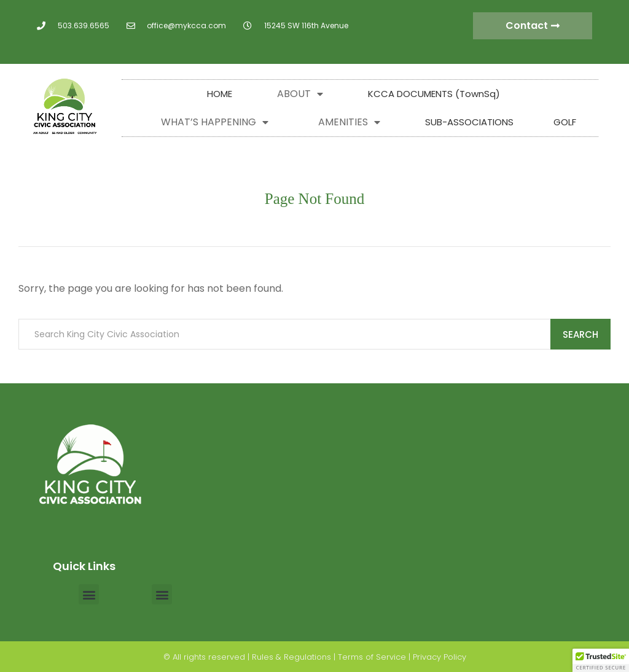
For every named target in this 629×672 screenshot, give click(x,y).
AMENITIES (349, 122)
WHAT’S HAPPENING (215, 122)
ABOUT (300, 94)
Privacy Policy (440, 657)
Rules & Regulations (291, 657)
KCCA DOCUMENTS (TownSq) (434, 94)
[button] (89, 594)
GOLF (565, 122)
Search (580, 334)
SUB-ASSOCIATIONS (469, 122)
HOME (220, 94)
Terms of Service (372, 657)
